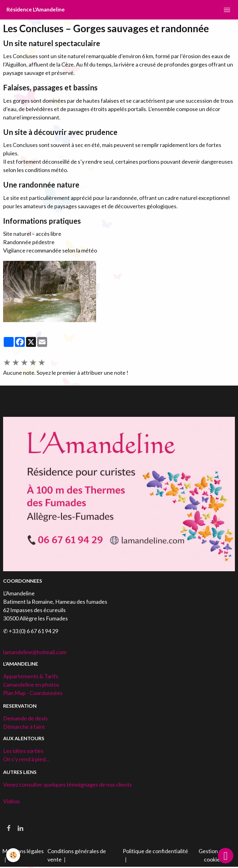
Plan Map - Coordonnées (33, 693)
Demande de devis (25, 718)
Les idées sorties (23, 751)
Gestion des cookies (213, 855)
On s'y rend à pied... (26, 759)
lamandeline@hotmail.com (35, 652)
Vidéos (11, 801)
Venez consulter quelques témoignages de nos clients (68, 784)
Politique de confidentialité (155, 851)
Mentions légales (23, 851)
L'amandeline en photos (31, 684)
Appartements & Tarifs (31, 676)
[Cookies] (13, 855)
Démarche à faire (24, 727)
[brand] (36, 10)
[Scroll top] (226, 856)
